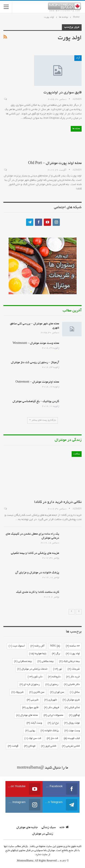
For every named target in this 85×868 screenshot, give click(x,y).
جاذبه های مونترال (27, 828)
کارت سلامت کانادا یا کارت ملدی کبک (38, 592)
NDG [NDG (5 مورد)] (55, 646)
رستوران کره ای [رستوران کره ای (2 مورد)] (30, 685)
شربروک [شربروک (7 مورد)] (17, 692)
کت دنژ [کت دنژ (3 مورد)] (52, 738)
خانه (64, 828)
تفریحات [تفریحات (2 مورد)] (74, 669)
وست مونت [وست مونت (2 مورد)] (72, 731)
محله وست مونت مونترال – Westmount (36, 343)
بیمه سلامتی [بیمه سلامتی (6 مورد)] (45, 661)
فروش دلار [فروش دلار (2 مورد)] (51, 708)
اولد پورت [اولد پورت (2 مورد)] (73, 654)
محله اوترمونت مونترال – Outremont (37, 382)
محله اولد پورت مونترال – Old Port (55, 163)
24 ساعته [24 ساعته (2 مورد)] (73, 646)
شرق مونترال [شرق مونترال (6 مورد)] (71, 700)
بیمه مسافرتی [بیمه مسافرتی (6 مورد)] (23, 661)
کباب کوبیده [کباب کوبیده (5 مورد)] (72, 738)
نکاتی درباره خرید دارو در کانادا (58, 502)
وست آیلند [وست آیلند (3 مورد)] (34, 723)
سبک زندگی (49, 828)
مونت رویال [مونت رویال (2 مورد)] (72, 723)
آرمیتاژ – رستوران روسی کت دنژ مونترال (35, 363)
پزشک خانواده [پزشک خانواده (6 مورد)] (50, 731)
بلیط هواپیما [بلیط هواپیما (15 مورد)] (38, 654)
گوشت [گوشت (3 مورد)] (13, 746)
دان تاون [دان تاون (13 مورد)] (35, 677)
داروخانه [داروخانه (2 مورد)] (54, 677)
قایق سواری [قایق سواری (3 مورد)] (30, 708)
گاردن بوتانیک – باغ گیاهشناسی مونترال (36, 402)
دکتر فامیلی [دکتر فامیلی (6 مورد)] (72, 685)
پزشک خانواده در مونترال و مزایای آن (37, 573)
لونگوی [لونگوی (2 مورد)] (74, 715)
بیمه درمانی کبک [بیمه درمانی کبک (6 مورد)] (69, 661)
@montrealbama (31, 768)
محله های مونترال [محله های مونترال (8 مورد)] (27, 715)
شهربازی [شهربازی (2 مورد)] (51, 700)
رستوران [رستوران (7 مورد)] (52, 685)
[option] (42, 528)
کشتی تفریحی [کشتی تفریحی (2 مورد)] (71, 746)
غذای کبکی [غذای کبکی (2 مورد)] (72, 708)
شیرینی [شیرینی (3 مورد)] (33, 700)
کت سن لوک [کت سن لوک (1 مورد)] (33, 738)
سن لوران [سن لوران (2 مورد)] (57, 692)
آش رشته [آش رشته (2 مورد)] (37, 646)
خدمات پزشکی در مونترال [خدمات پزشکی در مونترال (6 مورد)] (32, 669)
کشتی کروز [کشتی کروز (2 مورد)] (49, 746)
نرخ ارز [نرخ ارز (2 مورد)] (53, 723)
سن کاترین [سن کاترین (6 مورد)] (37, 692)
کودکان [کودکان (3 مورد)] (30, 746)
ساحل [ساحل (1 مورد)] (75, 692)
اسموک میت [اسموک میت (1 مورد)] (17, 646)
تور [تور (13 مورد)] (57, 669)
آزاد (78, 58)
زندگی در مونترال (43, 834)
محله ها (76, 129)
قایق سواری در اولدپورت (63, 93)
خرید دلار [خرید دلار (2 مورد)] (73, 677)
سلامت (77, 454)
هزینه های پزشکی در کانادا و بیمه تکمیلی (35, 553)
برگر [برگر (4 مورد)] (56, 654)
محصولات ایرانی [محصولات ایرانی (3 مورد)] (53, 715)
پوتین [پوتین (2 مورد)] (30, 731)
